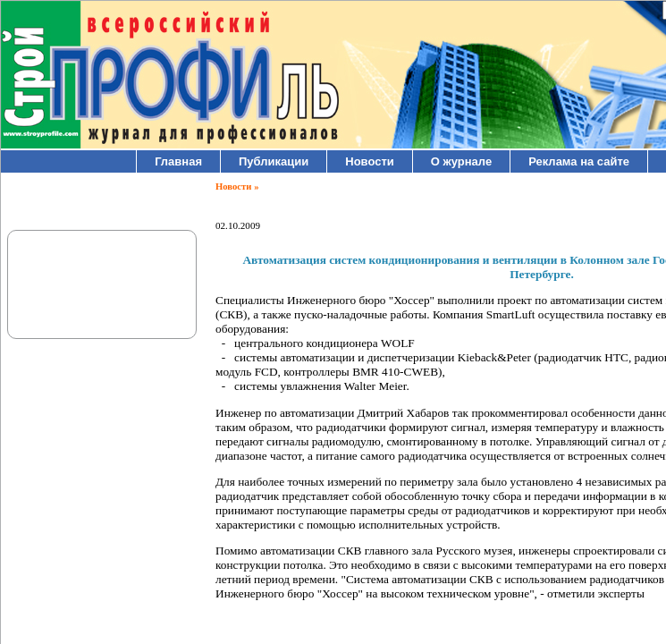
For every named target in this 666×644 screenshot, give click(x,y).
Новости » (237, 186)
